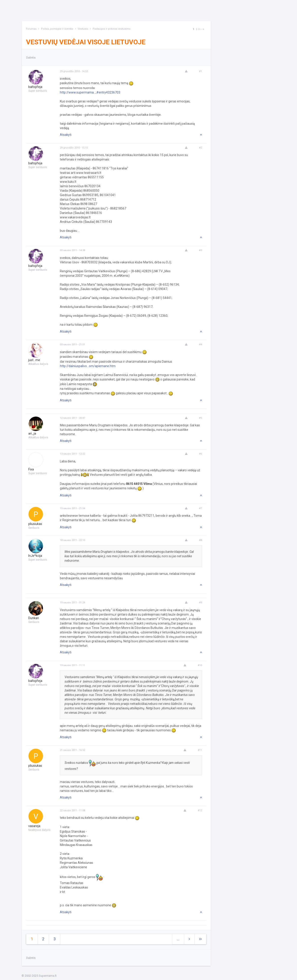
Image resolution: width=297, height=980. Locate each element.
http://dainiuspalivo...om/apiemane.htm (88, 366)
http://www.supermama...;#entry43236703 (90, 92)
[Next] (201, 29)
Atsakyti (66, 135)
